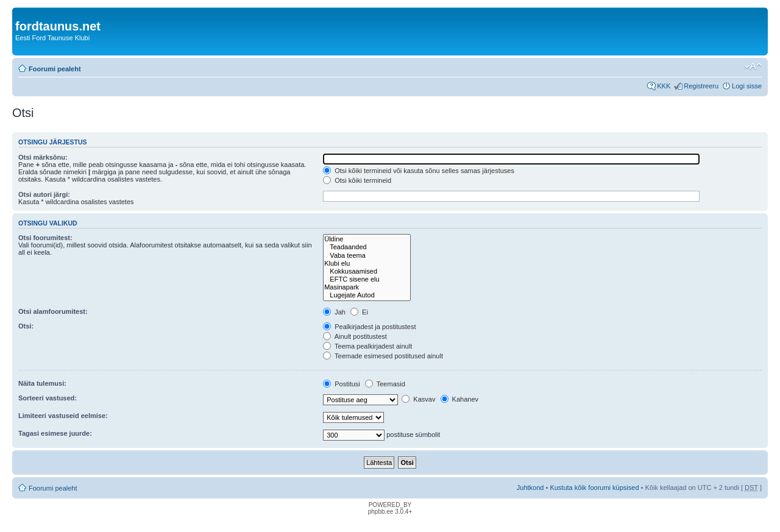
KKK (664, 86)
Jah (334, 312)
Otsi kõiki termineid (357, 180)
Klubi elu (367, 264)
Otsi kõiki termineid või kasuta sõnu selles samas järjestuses (419, 171)
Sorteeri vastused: (48, 398)
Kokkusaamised (367, 271)
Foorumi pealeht (55, 69)
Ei (359, 312)
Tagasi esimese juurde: (55, 433)
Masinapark (367, 287)
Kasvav (418, 399)
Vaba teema (367, 256)
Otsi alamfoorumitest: (53, 311)
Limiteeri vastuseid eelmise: (63, 416)
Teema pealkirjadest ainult (367, 346)
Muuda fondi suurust (753, 66)
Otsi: (26, 326)
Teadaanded (367, 247)
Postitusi (342, 384)
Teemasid (385, 384)
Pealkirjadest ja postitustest (369, 327)
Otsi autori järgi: (44, 194)
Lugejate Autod (367, 295)
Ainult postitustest (355, 336)
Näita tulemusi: (42, 383)
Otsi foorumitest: (45, 238)
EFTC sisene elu (367, 279)
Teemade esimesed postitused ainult (383, 356)
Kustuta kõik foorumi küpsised (594, 488)
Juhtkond (530, 488)
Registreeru (701, 86)
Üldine (367, 239)
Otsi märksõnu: (43, 157)
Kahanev (459, 399)
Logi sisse (747, 86)
